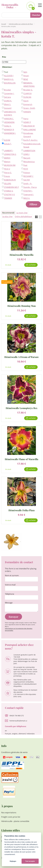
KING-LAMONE (30, 130)
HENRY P (27, 122)
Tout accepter (30, 861)
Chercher (36, 15)
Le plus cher (8, 217)
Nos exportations (9, 813)
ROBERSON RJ (10, 180)
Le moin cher (22, 213)
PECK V (7, 169)
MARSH (7, 158)
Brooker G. (28, 90)
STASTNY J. (28, 191)
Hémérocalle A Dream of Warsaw (22, 357)
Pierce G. (8, 173)
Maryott (27, 158)
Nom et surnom (12, 575)
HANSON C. (9, 119)
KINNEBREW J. (10, 133)
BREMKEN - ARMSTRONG (29, 85)
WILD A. (27, 198)
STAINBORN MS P (11, 187)
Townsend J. (29, 195)
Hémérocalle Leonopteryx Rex (22, 408)
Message (9, 603)
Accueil (4, 24)
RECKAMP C (28, 176)
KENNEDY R (9, 130)
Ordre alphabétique (23, 217)
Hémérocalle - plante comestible (15, 821)
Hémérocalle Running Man (22, 306)
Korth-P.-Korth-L (30, 140)
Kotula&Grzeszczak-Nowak (31, 145)
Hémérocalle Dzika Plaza (21, 510)
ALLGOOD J (9, 76)
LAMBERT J (8, 151)
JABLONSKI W (29, 126)
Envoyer (13, 617)
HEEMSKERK (9, 122)
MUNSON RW (10, 165)
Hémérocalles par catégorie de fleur (21, 24)
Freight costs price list (11, 817)
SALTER (27, 180)
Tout (6, 72)
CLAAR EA (27, 94)
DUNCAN (27, 97)
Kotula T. (8, 144)
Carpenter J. (9, 94)
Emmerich (28, 104)
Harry (26, 119)
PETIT (26, 169)
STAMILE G (9, 191)
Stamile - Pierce (30, 187)
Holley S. (8, 126)
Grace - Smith (29, 108)
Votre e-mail (10, 585)
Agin (25, 72)
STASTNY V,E (9, 195)
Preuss (7, 176)
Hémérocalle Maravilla (21, 255)
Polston (27, 173)
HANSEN (27, 112)
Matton (7, 162)
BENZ (26, 79)
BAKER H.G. (9, 79)
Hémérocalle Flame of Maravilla (21, 459)
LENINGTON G (10, 154)
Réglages (13, 861)
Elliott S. (7, 104)
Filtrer (33, 204)
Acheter (32, 265)
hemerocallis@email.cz (18, 721)
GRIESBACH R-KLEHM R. (10, 113)
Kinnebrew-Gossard (28, 135)
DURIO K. (8, 101)
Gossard (8, 108)
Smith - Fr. (28, 184)
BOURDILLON (10, 83)
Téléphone (10, 594)
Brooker (8, 90)
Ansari (26, 76)
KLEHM (7, 140)
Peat (25, 165)
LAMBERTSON (29, 151)
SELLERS (8, 184)
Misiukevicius (29, 162)
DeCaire (7, 97)
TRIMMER (8, 198)
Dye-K (26, 101)
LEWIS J (26, 154)
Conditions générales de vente (14, 752)
